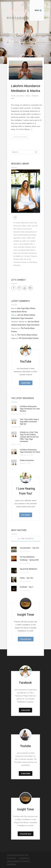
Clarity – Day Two (27, 578)
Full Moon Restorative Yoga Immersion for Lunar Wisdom (30, 409)
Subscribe (26, 383)
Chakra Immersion (27, 460)
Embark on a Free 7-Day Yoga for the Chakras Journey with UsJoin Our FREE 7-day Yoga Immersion (29, 437)
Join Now (25, 710)
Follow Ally (26, 639)
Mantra (28, 96)
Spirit (13, 98)
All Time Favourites (26, 539)
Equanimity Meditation (29, 569)
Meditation (35, 96)
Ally (14, 96)
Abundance (21, 96)
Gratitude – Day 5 (27, 587)
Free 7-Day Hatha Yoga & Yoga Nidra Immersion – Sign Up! (29, 422)
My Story (26, 515)
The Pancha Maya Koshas (27, 335)
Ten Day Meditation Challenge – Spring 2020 (29, 558)
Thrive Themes (13, 861)
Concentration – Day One (29, 548)
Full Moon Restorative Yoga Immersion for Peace (30, 451)
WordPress (12, 864)
